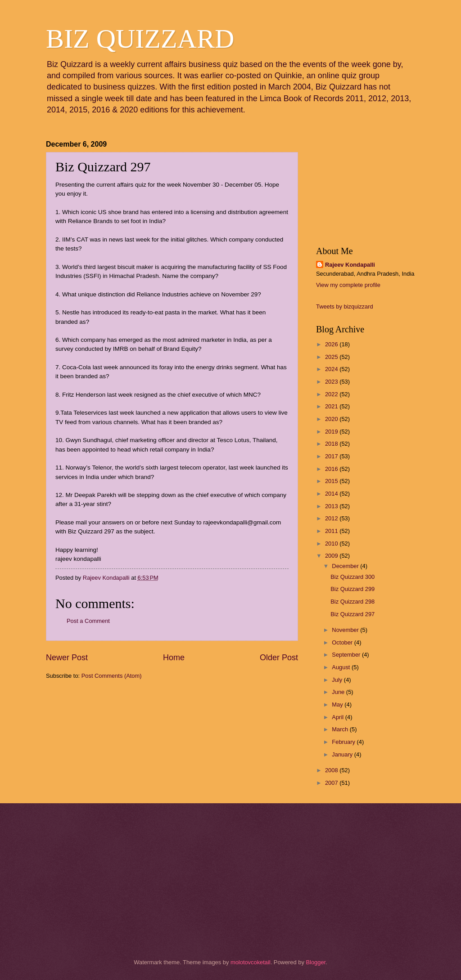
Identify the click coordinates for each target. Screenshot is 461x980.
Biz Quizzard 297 (353, 614)
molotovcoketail (251, 962)
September (347, 655)
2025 (332, 357)
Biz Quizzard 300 (353, 577)
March (341, 729)
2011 (332, 531)
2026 (332, 344)
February (344, 742)
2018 (332, 444)
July (338, 680)
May (338, 705)
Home (174, 658)
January (343, 754)
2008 (332, 770)
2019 (332, 432)
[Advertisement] (91, 738)
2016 (332, 469)
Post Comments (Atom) (112, 676)
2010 (332, 544)
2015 (332, 481)
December (346, 566)
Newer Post (67, 658)
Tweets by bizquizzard (345, 307)
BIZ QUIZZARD (140, 39)
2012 (332, 518)
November (346, 630)
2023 (332, 382)
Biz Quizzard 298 (353, 602)
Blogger (316, 962)
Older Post (279, 658)
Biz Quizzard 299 (353, 589)
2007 (332, 783)
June (339, 692)
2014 (332, 494)
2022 (332, 394)
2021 (332, 406)
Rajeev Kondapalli (350, 265)
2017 (332, 456)
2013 (332, 506)
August (342, 667)
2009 (332, 556)
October (343, 642)
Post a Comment (88, 621)
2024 (332, 369)
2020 (332, 419)
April (338, 717)
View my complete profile (348, 285)
